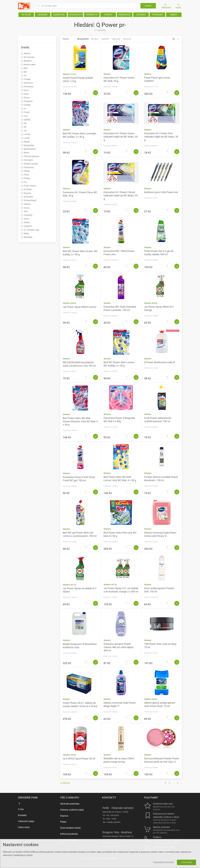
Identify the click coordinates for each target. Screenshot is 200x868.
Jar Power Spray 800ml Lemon (80, 307)
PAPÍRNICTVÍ (92, 15)
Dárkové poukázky (69, 834)
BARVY (174, 15)
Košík (178, 6)
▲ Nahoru (65, 783)
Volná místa (24, 827)
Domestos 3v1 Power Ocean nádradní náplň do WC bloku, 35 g (121, 137)
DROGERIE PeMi (28, 798)
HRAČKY (108, 15)
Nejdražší (105, 39)
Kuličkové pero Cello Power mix (161, 192)
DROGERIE (43, 15)
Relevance (127, 39)
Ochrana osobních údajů (72, 810)
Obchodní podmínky (70, 804)
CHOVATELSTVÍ (76, 15)
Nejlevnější (116, 39)
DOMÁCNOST (125, 15)
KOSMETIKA (59, 15)
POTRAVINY (157, 15)
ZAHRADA (141, 15)
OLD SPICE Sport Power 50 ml (79, 759)
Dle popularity (83, 39)
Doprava (64, 816)
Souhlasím (186, 862)
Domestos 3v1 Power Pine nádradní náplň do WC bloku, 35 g (161, 137)
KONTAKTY (109, 798)
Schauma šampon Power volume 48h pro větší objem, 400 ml (119, 647)
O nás (21, 809)
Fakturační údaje (26, 821)
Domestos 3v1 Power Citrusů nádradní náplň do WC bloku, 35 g (121, 195)
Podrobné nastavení (163, 862)
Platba (63, 822)
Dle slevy (95, 39)
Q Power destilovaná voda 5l (159, 362)
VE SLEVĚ (26, 15)
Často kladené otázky (70, 828)
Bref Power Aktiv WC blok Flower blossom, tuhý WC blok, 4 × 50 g (80, 421)
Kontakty (22, 815)
